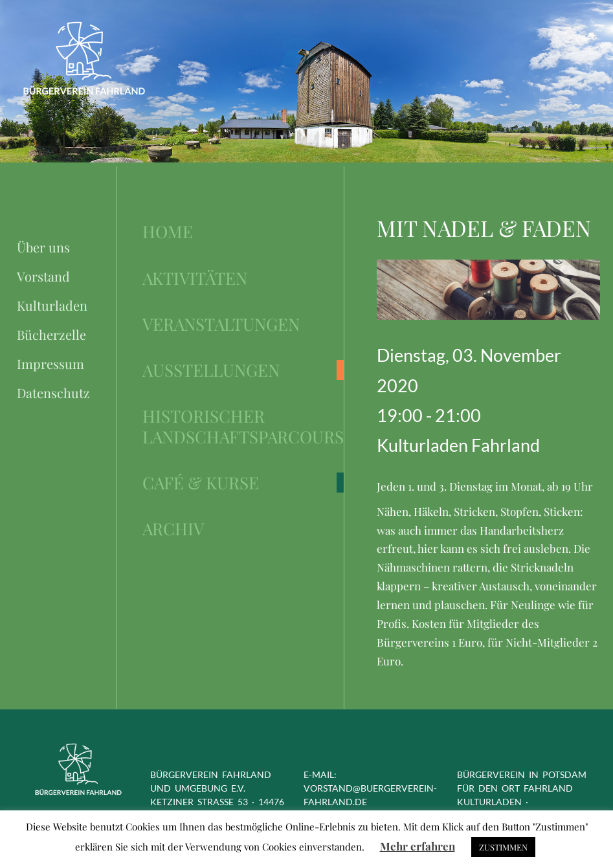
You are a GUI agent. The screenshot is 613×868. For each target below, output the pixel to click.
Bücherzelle (51, 334)
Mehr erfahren (418, 846)
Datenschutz (53, 393)
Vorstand (43, 276)
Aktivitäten (195, 278)
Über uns (43, 247)
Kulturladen (52, 305)
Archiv (173, 529)
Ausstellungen (211, 370)
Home (168, 231)
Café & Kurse (201, 483)
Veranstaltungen (221, 324)
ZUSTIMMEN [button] (503, 847)
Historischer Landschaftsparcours (243, 426)
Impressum (50, 363)
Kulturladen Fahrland (458, 445)
